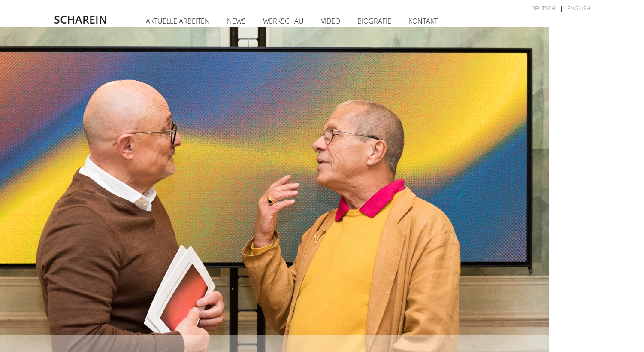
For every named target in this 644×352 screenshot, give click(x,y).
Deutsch (543, 8)
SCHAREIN (81, 19)
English (579, 8)
